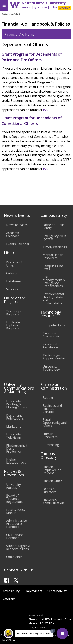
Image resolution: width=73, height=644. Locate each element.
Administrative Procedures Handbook (17, 524)
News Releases (17, 225)
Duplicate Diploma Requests (13, 325)
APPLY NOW (65, 8)
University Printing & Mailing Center (17, 404)
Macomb (27, 7)
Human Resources (50, 435)
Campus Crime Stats (53, 267)
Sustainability (57, 591)
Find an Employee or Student (52, 470)
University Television (14, 436)
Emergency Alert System (54, 237)
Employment (33, 591)
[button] (62, 633)
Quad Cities (41, 7)
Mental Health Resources (53, 256)
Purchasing (51, 445)
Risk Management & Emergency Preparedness (54, 281)
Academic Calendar (13, 234)
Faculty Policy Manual (16, 511)
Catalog (12, 273)
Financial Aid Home (19, 34)
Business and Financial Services (52, 409)
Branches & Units (14, 264)
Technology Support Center (54, 357)
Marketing (14, 426)
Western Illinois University (43, 3)
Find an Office (52, 481)
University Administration (53, 501)
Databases (14, 281)
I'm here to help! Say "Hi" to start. (34, 633)
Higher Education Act (16, 461)
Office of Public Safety (53, 226)
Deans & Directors (49, 490)
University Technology (51, 368)
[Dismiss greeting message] (53, 631)
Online (54, 7)
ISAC (46, 110)
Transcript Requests (14, 313)
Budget (48, 398)
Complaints (14, 557)
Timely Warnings (55, 247)
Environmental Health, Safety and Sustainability (53, 299)
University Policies (13, 486)
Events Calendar (18, 244)
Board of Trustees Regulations (15, 499)
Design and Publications (15, 417)
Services (12, 289)
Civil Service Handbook (15, 536)
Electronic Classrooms (51, 335)
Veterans (9, 599)
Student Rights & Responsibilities (18, 547)
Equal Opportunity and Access (55, 423)
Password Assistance (50, 346)
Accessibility (11, 591)
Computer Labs (54, 325)
